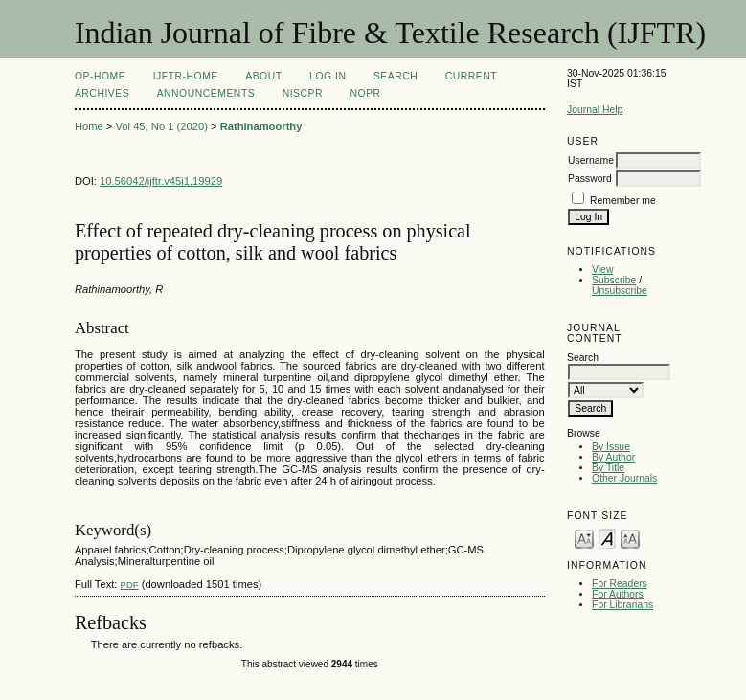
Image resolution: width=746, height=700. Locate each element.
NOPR (366, 93)
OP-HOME (100, 76)
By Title (608, 468)
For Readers (620, 584)
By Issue (611, 447)
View (602, 270)
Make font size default (607, 538)
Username (591, 160)
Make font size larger (630, 538)
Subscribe (614, 280)
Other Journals (624, 478)
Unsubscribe (620, 291)
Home (89, 126)
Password (590, 179)
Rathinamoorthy (261, 126)
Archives (102, 93)
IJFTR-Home (186, 76)
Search (396, 76)
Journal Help (595, 110)
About (263, 76)
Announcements (206, 93)
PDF (130, 585)
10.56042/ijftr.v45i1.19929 (161, 181)
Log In (328, 76)
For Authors (618, 594)
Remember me (623, 201)
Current (471, 76)
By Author (613, 457)
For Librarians (622, 605)
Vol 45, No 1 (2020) (161, 126)
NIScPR (303, 93)
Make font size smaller (584, 538)
